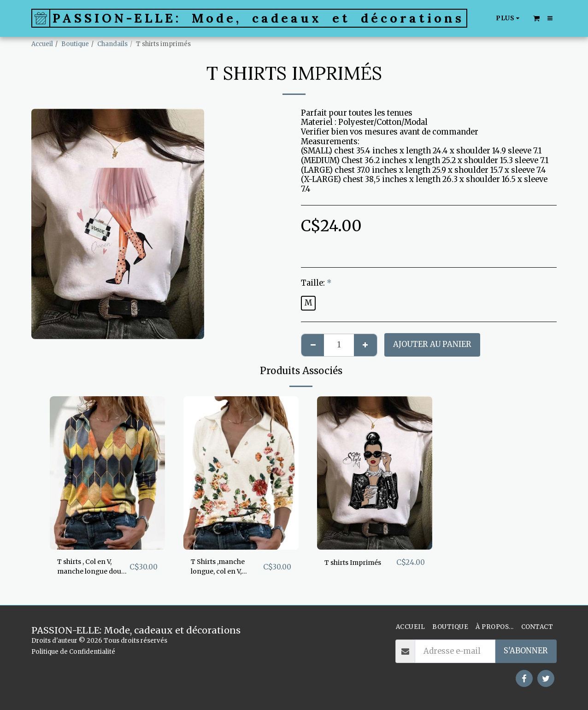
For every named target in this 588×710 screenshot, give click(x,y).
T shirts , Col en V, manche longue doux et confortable (91, 569)
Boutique (75, 44)
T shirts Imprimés (359, 562)
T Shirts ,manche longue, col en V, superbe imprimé (224, 569)
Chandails (112, 44)
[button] (536, 18)
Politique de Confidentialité (73, 652)
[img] (107, 473)
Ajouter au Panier (432, 344)
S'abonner (526, 651)
